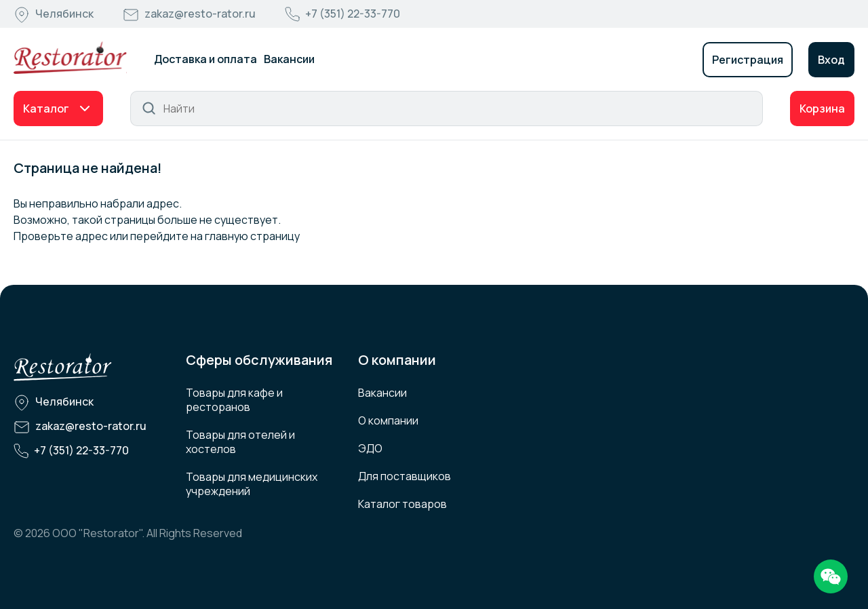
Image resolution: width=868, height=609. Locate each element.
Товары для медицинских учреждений (252, 484)
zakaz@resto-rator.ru (200, 14)
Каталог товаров (402, 504)
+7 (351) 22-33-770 (353, 14)
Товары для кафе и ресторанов (234, 400)
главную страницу (252, 236)
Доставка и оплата (205, 59)
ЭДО (370, 448)
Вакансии (289, 59)
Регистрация (748, 60)
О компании (388, 420)
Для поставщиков (405, 476)
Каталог (46, 109)
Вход (831, 60)
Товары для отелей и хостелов (240, 442)
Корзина (822, 109)
